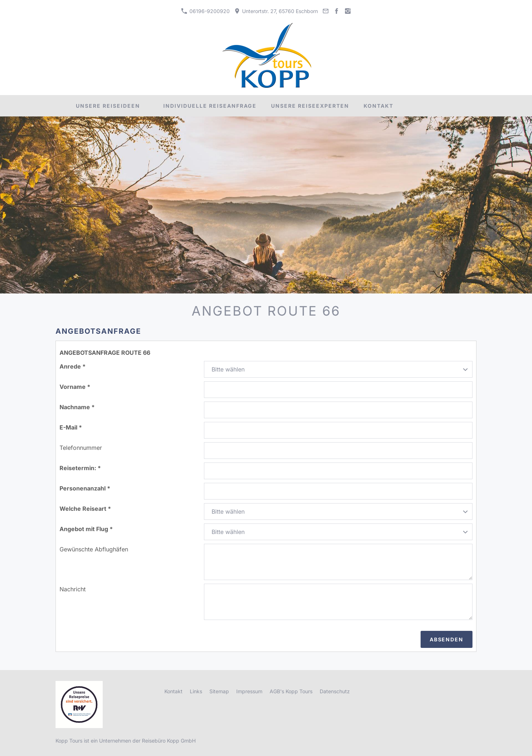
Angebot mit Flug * (86, 529)
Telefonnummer (81, 448)
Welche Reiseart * (85, 509)
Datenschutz (335, 691)
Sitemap (219, 691)
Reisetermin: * (80, 468)
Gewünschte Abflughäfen (94, 549)
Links (196, 691)
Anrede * (73, 366)
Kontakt (173, 691)
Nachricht (73, 589)
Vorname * (75, 387)
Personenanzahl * (85, 488)
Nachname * (77, 407)
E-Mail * (71, 427)
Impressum (249, 691)
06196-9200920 (205, 11)
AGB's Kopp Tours (291, 691)
